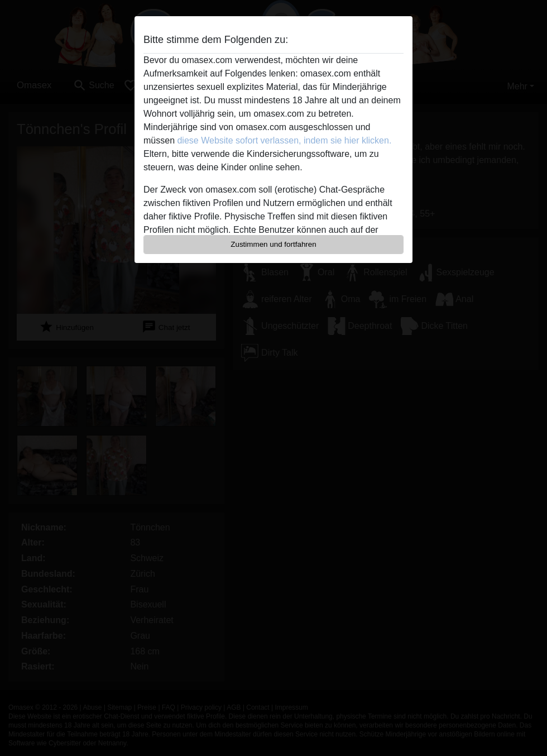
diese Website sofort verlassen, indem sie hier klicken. (284, 140)
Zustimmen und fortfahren (273, 244)
